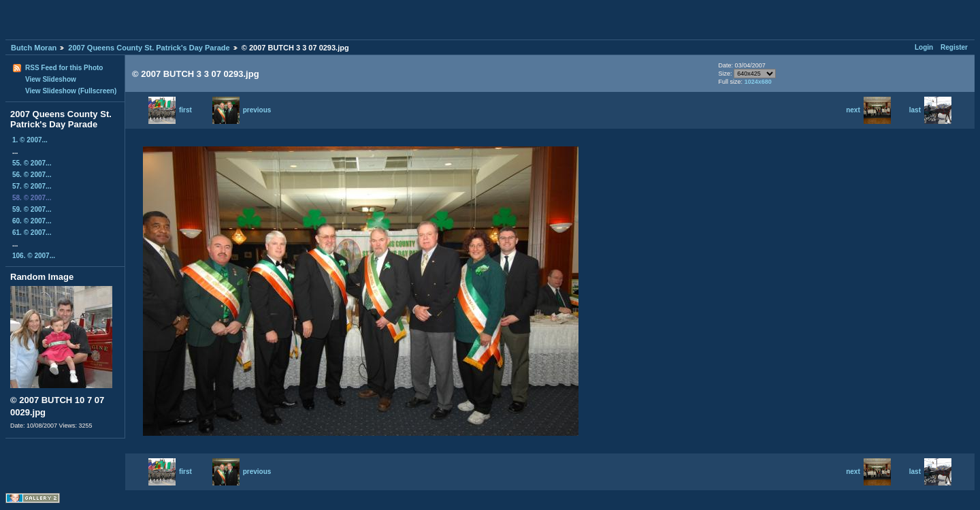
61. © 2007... (32, 233)
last (930, 110)
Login (924, 47)
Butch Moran (34, 48)
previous (242, 110)
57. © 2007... (32, 186)
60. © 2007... (32, 221)
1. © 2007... (30, 140)
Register (954, 47)
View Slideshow (51, 79)
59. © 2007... (32, 209)
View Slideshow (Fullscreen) (71, 91)
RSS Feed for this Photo (64, 68)
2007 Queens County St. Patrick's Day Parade (149, 48)
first (170, 110)
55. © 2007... (32, 163)
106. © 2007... (34, 256)
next (868, 110)
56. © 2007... (32, 175)
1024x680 (758, 82)
